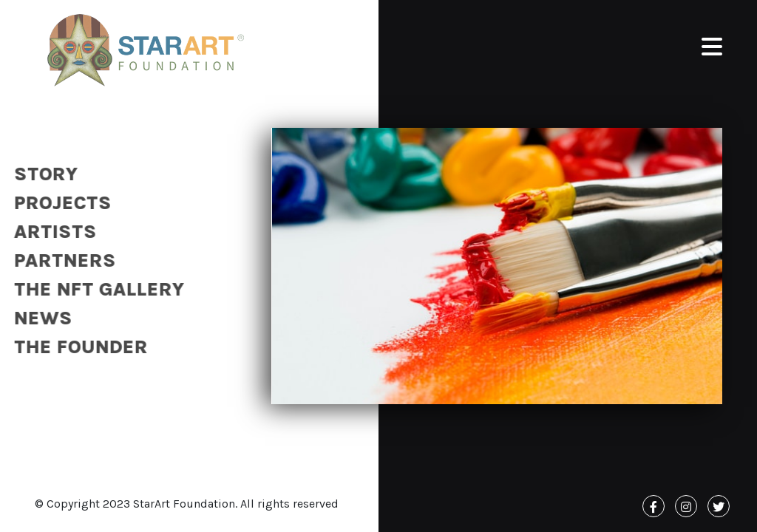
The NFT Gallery (94, 289)
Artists (50, 232)
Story (41, 174)
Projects (58, 203)
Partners (60, 260)
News (38, 318)
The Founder (76, 347)
